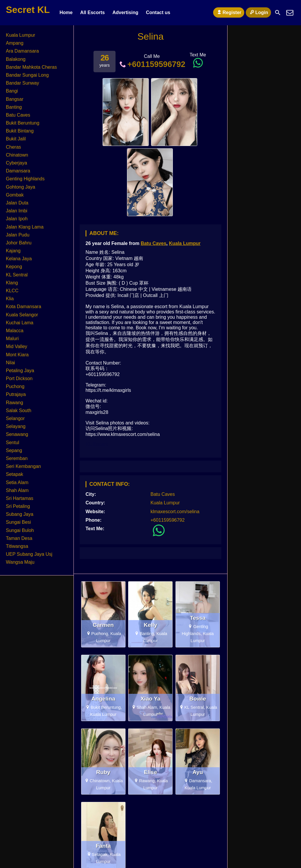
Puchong (15, 386)
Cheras (14, 147)
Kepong (14, 267)
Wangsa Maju (20, 562)
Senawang (17, 434)
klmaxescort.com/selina (175, 512)
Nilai (10, 363)
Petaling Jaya (20, 371)
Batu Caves (154, 243)
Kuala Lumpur (185, 243)
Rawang (15, 403)
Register (229, 12)
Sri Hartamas (20, 498)
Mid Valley (17, 346)
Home (66, 12)
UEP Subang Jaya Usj (29, 554)
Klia (10, 299)
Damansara (18, 171)
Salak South (19, 411)
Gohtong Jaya (21, 187)
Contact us (158, 12)
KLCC (12, 291)
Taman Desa (19, 538)
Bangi (12, 91)
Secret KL (28, 10)
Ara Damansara (22, 51)
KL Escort (97, 444)
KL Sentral (17, 275)
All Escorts (93, 12)
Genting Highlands (25, 179)
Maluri (12, 339)
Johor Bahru (19, 243)
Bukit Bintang (20, 131)
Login (258, 12)
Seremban (17, 458)
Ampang (15, 43)
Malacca (15, 331)
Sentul (12, 443)
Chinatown (17, 155)
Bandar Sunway (22, 83)
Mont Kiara (17, 355)
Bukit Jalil (16, 139)
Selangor (15, 418)
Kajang (13, 251)
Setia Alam (17, 482)
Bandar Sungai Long (27, 75)
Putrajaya (16, 394)
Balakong (16, 59)
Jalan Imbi (17, 211)
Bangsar (15, 99)
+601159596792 (152, 64)
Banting (14, 107)
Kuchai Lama (20, 323)
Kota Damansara (24, 307)
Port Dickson (19, 378)
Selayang (16, 426)
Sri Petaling (18, 506)
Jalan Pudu (18, 235)
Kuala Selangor (22, 315)
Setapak (15, 474)
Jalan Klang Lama (25, 227)
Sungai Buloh (20, 530)
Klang (12, 283)
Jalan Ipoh (17, 219)
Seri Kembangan (23, 466)
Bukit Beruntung (23, 123)
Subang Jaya (20, 514)
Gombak (15, 195)
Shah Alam (17, 490)
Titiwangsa (17, 546)
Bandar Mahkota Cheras (31, 67)
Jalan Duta (17, 203)
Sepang (14, 450)
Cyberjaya (16, 163)
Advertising (125, 12)
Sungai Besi (18, 522)
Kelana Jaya (19, 259)
